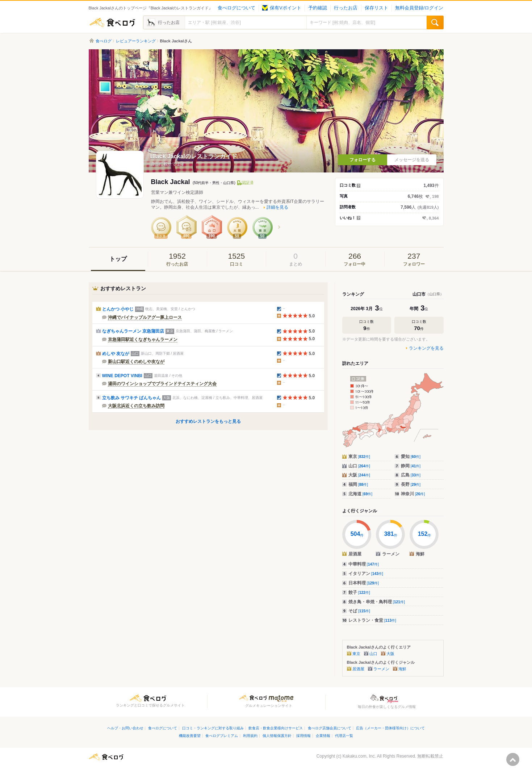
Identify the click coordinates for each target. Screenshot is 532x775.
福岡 (358, 484)
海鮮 (402, 669)
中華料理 (364, 564)
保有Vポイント (282, 8)
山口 (359, 466)
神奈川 (413, 494)
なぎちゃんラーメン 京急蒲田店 (133, 331)
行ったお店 (346, 8)
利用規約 (250, 736)
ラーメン (381, 669)
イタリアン (366, 574)
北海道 (361, 494)
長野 (411, 484)
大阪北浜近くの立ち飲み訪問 (136, 406)
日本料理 (364, 583)
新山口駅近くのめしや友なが (136, 362)
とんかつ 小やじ (118, 309)
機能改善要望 (190, 736)
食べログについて (236, 8)
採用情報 (303, 736)
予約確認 (318, 8)
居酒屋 (358, 669)
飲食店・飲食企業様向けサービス (276, 728)
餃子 (359, 592)
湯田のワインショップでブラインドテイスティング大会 (162, 384)
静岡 (411, 466)
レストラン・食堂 (372, 620)
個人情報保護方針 (277, 736)
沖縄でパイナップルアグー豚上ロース (145, 317)
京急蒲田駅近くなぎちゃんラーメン (143, 339)
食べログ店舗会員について (330, 728)
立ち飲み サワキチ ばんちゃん (132, 398)
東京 (359, 457)
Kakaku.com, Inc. (359, 756)
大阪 (359, 475)
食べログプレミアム (222, 736)
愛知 (411, 457)
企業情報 (323, 736)
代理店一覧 (344, 736)
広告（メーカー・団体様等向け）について (390, 728)
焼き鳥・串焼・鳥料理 (377, 602)
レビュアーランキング (136, 41)
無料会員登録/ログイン (419, 8)
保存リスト (376, 8)
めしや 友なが (116, 354)
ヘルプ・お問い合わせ (125, 728)
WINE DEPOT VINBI (122, 376)
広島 (411, 475)
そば (359, 611)
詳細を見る (277, 207)
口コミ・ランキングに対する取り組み (213, 728)
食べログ (112, 22)
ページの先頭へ (513, 759)
